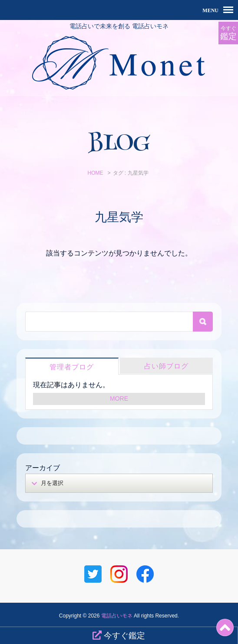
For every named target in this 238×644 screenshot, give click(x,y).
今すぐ (228, 33)
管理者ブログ (72, 367)
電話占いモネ (117, 616)
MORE (119, 398)
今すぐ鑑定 (119, 635)
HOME (95, 173)
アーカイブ (43, 468)
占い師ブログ (166, 366)
